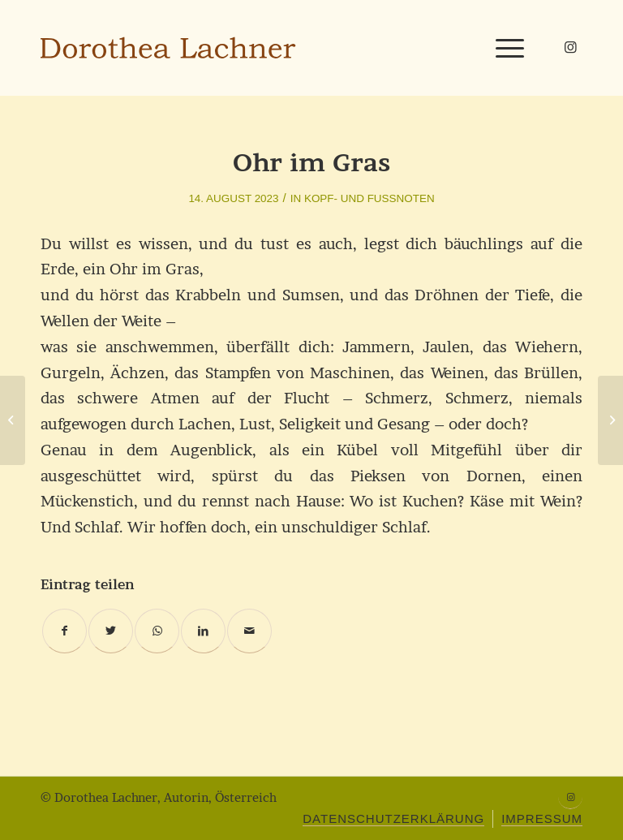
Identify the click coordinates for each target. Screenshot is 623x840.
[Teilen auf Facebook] (64, 631)
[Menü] (506, 48)
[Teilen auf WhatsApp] (157, 631)
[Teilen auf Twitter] (111, 631)
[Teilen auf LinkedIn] (203, 631)
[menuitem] (393, 819)
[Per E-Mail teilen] (249, 631)
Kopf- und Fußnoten (370, 198)
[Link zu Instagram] (570, 47)
